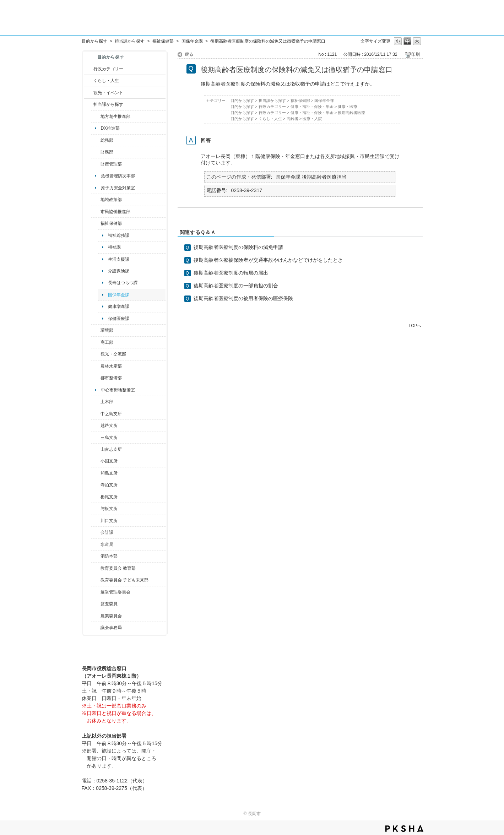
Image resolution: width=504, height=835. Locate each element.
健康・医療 (348, 107)
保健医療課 (119, 319)
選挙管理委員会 (115, 592)
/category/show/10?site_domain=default (96, 140)
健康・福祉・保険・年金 (312, 107)
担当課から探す (130, 41)
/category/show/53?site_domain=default (96, 438)
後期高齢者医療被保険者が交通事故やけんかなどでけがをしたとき (268, 260)
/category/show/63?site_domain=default (96, 485)
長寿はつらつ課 (123, 283)
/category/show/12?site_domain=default (89, 81)
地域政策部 (111, 200)
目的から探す (94, 41)
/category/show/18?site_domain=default (89, 93)
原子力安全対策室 (118, 188)
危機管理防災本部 (118, 176)
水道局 (107, 544)
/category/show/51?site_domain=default (96, 580)
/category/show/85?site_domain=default (96, 556)
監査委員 (109, 604)
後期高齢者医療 (351, 113)
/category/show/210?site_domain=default (96, 532)
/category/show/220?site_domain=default (96, 604)
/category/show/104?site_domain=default (96, 200)
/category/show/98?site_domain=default (96, 449)
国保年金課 (192, 41)
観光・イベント (108, 93)
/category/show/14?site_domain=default (96, 223)
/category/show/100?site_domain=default (96, 116)
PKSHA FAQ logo (404, 829)
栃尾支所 (109, 497)
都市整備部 (111, 378)
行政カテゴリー (108, 69)
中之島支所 (111, 414)
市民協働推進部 (115, 212)
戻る (189, 54)
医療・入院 (312, 119)
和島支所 (109, 473)
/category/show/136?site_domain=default (96, 509)
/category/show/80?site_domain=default (96, 497)
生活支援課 (119, 259)
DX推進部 (110, 128)
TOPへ (415, 326)
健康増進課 (119, 307)
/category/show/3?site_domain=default (89, 69)
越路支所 (109, 425)
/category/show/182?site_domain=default (96, 378)
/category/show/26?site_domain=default (96, 212)
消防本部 (109, 556)
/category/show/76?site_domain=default (96, 366)
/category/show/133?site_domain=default (96, 521)
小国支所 (109, 461)
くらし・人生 (106, 81)
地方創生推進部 (115, 116)
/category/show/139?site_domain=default (96, 473)
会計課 (107, 532)
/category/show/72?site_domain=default (96, 152)
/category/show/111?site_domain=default (96, 592)
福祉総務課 (119, 235)
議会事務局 (111, 628)
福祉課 (114, 247)
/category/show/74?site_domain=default (96, 461)
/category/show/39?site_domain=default (96, 568)
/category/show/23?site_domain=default (96, 330)
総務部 (107, 140)
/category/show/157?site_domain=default (96, 628)
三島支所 (109, 438)
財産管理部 (111, 164)
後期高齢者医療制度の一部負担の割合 (236, 286)
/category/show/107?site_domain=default (96, 414)
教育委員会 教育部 (118, 568)
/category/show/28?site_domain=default (96, 402)
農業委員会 (111, 616)
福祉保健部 (163, 41)
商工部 (107, 342)
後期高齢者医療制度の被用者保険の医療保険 (243, 298)
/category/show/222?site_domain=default (96, 616)
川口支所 (109, 521)
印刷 (416, 54)
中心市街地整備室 (118, 390)
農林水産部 (111, 366)
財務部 (107, 152)
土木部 (107, 402)
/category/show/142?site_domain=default (96, 425)
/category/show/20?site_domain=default (96, 354)
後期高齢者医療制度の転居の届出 (231, 273)
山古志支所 (111, 449)
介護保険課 (119, 271)
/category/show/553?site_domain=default (96, 164)
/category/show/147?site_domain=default (96, 544)
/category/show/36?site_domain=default (96, 342)
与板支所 (109, 509)
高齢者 (292, 119)
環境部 (107, 330)
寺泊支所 (109, 485)
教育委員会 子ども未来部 (124, 580)
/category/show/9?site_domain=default (89, 104)
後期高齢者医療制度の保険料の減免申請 (238, 247)
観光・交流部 (113, 354)
